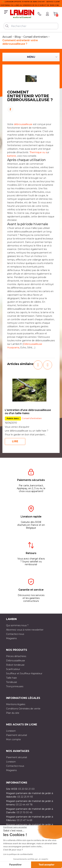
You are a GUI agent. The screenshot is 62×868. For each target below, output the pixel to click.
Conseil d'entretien (32, 418)
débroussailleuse (23, 124)
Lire (15, 441)
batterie (12, 156)
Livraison (11, 731)
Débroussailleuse (16, 661)
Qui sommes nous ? (17, 625)
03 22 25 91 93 (25, 797)
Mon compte (13, 739)
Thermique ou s (38, 152)
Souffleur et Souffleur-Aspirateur (24, 673)
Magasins (11, 638)
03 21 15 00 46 (24, 812)
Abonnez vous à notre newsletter (25, 630)
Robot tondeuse (15, 665)
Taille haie (11, 678)
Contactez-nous (15, 634)
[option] (29, 409)
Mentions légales (16, 704)
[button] (38, 365)
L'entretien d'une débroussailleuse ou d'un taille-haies (28, 412)
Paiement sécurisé (17, 735)
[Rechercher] (31, 26)
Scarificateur (13, 669)
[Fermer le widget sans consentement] (15, 827)
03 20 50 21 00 (26, 789)
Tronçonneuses (15, 686)
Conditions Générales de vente (23, 709)
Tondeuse (12, 682)
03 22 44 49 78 (24, 805)
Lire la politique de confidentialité (18, 854)
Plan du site (13, 713)
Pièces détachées (16, 656)
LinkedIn (31, 114)
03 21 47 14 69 (24, 820)
